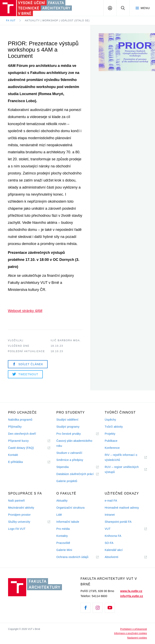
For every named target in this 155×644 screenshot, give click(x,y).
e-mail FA (111, 501)
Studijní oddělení (67, 420)
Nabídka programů (20, 420)
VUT (113, 529)
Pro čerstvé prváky (69, 434)
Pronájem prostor (19, 515)
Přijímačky (15, 427)
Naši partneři (16, 501)
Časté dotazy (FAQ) (21, 448)
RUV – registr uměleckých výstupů (122, 469)
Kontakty (62, 536)
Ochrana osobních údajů (72, 557)
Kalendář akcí (114, 550)
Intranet (110, 515)
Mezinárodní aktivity (21, 508)
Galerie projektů (67, 481)
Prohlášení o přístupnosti (134, 629)
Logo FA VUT (17, 529)
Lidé (59, 515)
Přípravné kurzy (18, 441)
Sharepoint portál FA (118, 522)
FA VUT (11, 21)
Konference (112, 448)
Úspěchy (110, 420)
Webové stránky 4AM (25, 311)
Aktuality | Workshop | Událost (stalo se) (57, 21)
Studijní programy (68, 427)
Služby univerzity (19, 522)
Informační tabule (68, 522)
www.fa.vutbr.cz (131, 591)
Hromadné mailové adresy (122, 508)
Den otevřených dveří (22, 434)
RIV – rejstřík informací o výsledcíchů (121, 457)
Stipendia (62, 467)
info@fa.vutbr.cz (132, 596)
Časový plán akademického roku (74, 443)
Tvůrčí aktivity (114, 427)
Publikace (111, 441)
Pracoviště (63, 543)
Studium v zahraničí (69, 453)
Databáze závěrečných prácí (75, 474)
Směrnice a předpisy (70, 460)
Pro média (63, 529)
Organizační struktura (70, 508)
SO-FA (109, 543)
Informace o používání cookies (130, 633)
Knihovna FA (113, 536)
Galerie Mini (64, 550)
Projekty (110, 434)
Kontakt (13, 455)
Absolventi (116, 557)
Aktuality (62, 501)
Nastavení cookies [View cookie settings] (137, 638)
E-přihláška (15, 462)
